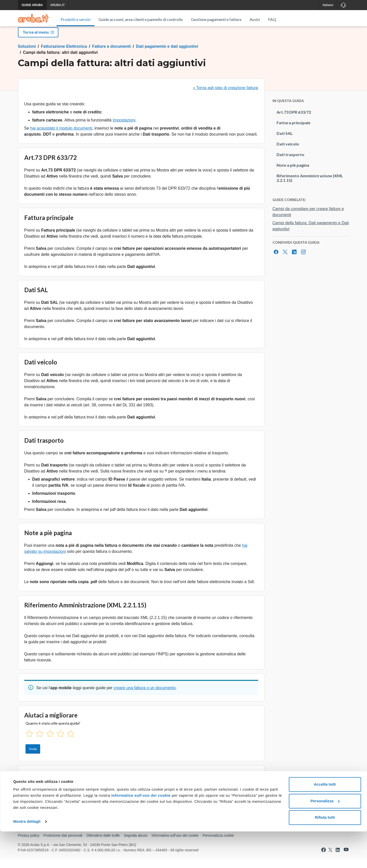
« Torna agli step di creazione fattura (226, 97)
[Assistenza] (343, 5)
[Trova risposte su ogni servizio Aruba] (33, 18)
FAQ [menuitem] (272, 19)
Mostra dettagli (27, 858)
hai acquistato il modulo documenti (61, 137)
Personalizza (325, 837)
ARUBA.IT (57, 5)
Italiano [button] (328, 5)
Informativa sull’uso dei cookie (140, 832)
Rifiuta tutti (325, 854)
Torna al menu (38, 41)
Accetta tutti (325, 821)
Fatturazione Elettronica (64, 55)
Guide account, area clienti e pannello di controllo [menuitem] (141, 19)
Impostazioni (124, 129)
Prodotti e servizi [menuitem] (76, 19)
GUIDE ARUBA (32, 5)
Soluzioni (27, 55)
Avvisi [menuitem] (255, 19)
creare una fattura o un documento (145, 697)
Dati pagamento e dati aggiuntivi (167, 55)
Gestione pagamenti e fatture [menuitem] (216, 19)
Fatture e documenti (112, 55)
